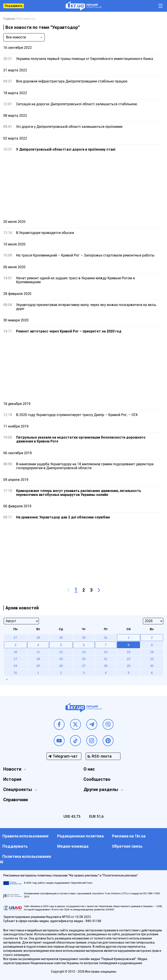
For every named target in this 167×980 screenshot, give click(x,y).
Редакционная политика (80, 836)
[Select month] (21, 621)
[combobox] (24, 37)
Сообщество (97, 779)
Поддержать (14, 6)
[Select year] (153, 621)
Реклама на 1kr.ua (129, 836)
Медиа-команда (73, 846)
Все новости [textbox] (16, 37)
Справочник (16, 800)
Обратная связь (127, 846)
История (12, 779)
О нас (89, 769)
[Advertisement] (83, 185)
